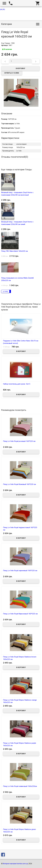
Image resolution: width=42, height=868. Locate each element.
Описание (7, 114)
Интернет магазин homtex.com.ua (15, 864)
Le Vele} (5, 291)
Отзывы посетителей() (15, 157)
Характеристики (10, 138)
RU (4, 9)
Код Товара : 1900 (8, 43)
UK (1, 9)
